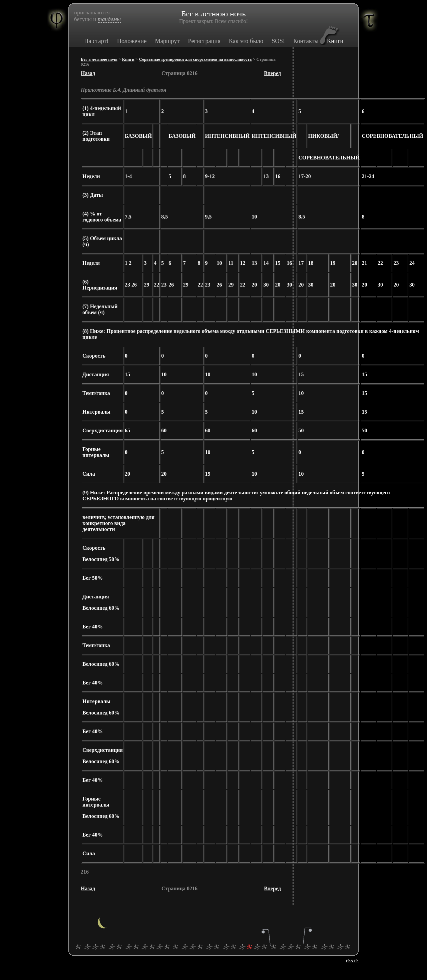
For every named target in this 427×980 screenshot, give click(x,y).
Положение (132, 41)
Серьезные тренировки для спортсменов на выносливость (195, 59)
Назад (88, 73)
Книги (335, 41)
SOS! (278, 41)
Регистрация (204, 41)
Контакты (306, 41)
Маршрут (167, 41)
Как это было (246, 41)
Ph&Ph (352, 961)
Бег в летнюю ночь (99, 59)
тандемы (109, 19)
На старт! (96, 41)
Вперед (272, 73)
